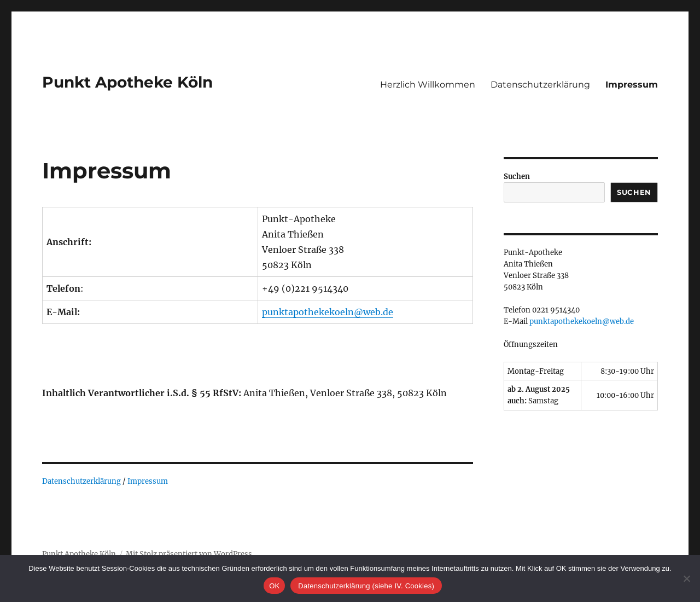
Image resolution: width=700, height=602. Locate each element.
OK (274, 586)
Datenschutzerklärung (540, 85)
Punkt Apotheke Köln (127, 82)
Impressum (632, 85)
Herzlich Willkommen (428, 85)
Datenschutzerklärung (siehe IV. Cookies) (366, 586)
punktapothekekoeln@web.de (328, 312)
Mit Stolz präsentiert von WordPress (189, 554)
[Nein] (686, 578)
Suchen (517, 176)
